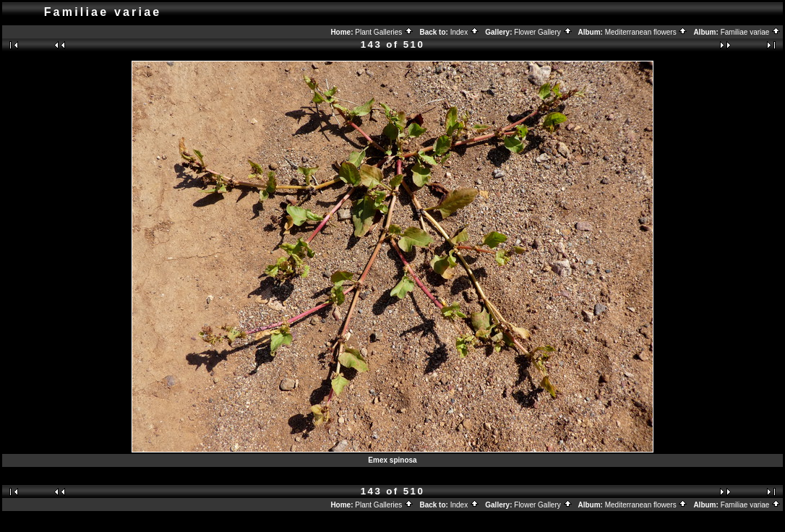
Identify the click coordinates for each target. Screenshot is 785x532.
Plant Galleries (384, 32)
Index (465, 32)
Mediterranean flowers (647, 32)
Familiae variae (751, 32)
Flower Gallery (543, 32)
